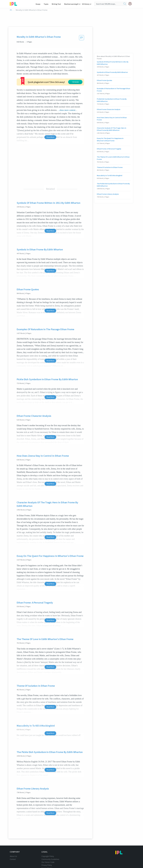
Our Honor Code (48, 855)
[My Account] (131, 4)
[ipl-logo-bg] (14, 3)
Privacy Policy (47, 858)
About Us (13, 849)
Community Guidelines (50, 852)
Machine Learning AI (72, 4)
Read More (50, 223)
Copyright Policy (48, 849)
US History (86, 4)
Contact (13, 852)
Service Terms (47, 861)
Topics (47, 4)
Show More (50, 130)
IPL (11, 10)
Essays (39, 4)
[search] (125, 4)
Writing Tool (57, 4)
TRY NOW (56, 77)
